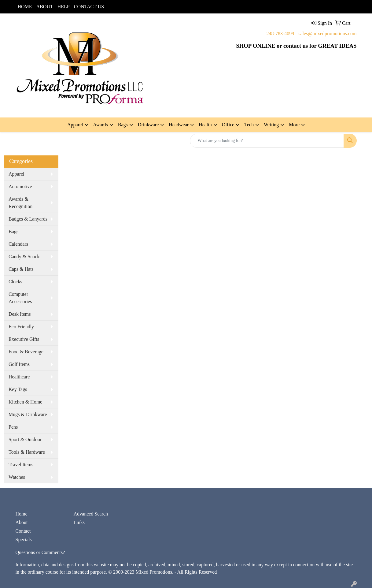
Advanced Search (91, 514)
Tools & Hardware (27, 452)
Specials (24, 540)
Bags (13, 231)
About (22, 522)
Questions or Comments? (40, 552)
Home (22, 514)
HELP (64, 7)
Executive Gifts (24, 339)
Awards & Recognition (20, 203)
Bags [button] (123, 125)
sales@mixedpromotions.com (327, 33)
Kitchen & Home (25, 402)
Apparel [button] (75, 125)
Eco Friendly (21, 327)
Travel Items (21, 465)
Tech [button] (249, 125)
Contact (23, 531)
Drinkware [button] (148, 125)
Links (79, 522)
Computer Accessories (20, 298)
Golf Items (19, 364)
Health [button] (205, 125)
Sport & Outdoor (25, 439)
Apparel (17, 174)
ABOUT (45, 7)
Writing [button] (271, 125)
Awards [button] (101, 125)
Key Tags (18, 389)
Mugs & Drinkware (28, 414)
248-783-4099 (280, 33)
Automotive (20, 186)
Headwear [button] (179, 125)
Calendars (18, 244)
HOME (25, 7)
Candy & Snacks (25, 257)
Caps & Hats (21, 269)
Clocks (15, 282)
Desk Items (20, 314)
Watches (17, 477)
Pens (13, 427)
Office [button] (228, 125)
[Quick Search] (267, 141)
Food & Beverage (26, 352)
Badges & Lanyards (28, 219)
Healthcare (19, 377)
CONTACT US (89, 7)
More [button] (294, 125)
